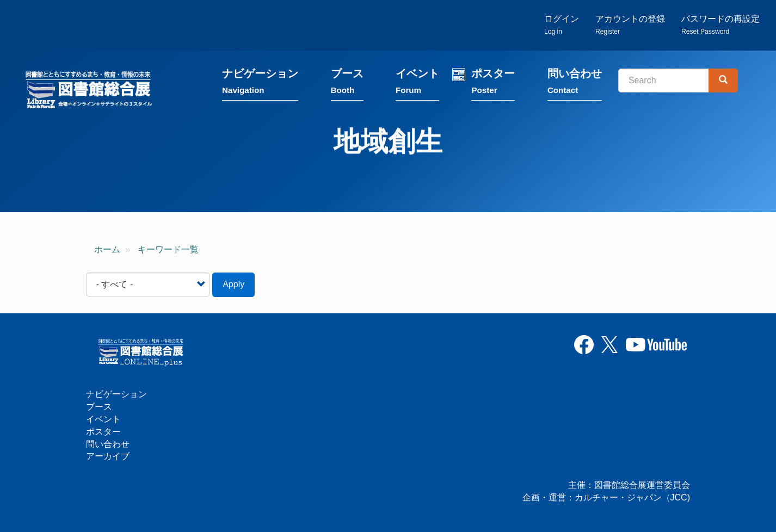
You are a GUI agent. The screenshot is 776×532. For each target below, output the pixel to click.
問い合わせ (575, 83)
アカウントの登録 (630, 25)
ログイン (562, 25)
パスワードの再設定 (720, 25)
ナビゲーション (260, 83)
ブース (347, 83)
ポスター (493, 83)
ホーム (107, 249)
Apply (233, 284)
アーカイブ (108, 456)
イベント (417, 83)
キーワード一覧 (168, 249)
